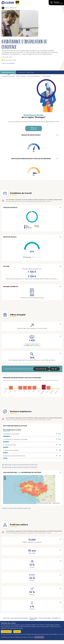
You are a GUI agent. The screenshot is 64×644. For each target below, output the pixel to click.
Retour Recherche (11, 8)
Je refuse (17, 632)
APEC (53, 369)
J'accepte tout (6, 632)
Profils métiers (46, 76)
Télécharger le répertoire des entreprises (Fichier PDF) (21, 467)
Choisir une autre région (45, 618)
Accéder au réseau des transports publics (15, 508)
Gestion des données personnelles (19, 618)
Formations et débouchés (26, 72)
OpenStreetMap (44, 503)
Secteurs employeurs (34, 76)
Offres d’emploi (21, 76)
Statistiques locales (8, 72)
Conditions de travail (8, 76)
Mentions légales (34, 618)
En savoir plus (39, 637)
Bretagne (57, 2)
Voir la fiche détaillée (8, 63)
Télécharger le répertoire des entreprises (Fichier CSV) (21, 465)
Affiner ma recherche (34, 128)
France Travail (40, 369)
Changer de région (58, 3)
